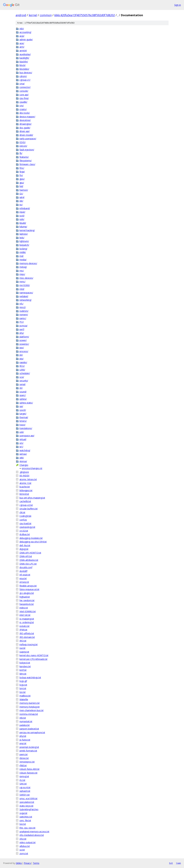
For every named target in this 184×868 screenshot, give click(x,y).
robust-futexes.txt (28, 773)
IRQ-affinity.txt (27, 633)
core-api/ (24, 95)
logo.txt (23, 685)
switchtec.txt (26, 817)
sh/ (21, 388)
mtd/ (22, 289)
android (21, 15)
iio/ (21, 205)
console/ (24, 91)
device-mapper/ (27, 117)
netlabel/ (24, 296)
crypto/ (23, 109)
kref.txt (23, 670)
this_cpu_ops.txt (27, 828)
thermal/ (24, 417)
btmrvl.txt (24, 494)
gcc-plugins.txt (27, 593)
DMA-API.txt (26, 556)
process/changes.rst (32, 468)
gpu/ (22, 183)
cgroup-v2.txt (26, 505)
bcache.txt (25, 487)
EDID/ (23, 142)
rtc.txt (22, 780)
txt (171, 863)
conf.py (23, 520)
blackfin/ (24, 62)
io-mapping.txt (27, 619)
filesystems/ (26, 161)
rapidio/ (23, 362)
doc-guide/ (25, 128)
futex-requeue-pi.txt (29, 589)
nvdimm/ (24, 311)
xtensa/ (23, 461)
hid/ (21, 186)
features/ (24, 157)
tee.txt (23, 824)
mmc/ (22, 282)
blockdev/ (24, 69)
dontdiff (23, 571)
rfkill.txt (23, 765)
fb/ (21, 153)
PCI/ (22, 322)
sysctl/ (23, 410)
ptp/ (22, 359)
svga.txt (23, 813)
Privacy (27, 863)
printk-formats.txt (28, 751)
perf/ (22, 329)
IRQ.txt (23, 641)
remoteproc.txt (27, 762)
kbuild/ (23, 223)
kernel (33, 15)
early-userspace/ (28, 139)
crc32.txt (24, 531)
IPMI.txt (23, 630)
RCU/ (22, 366)
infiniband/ (25, 208)
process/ (24, 351)
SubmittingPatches (29, 809)
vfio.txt (23, 839)
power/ (23, 340)
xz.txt (22, 850)
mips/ (22, 274)
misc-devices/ (26, 278)
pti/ (21, 355)
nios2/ (23, 307)
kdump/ (23, 227)
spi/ (21, 406)
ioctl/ (22, 216)
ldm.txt (23, 674)
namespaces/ (26, 293)
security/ (24, 381)
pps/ (22, 348)
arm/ (22, 47)
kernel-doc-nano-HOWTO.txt (34, 655)
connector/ (25, 87)
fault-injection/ (27, 150)
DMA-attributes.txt (29, 560)
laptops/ (24, 234)
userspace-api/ (27, 436)
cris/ (22, 106)
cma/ (22, 84)
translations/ (26, 428)
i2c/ (21, 194)
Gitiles (19, 863)
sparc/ (23, 395)
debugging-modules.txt (31, 538)
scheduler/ (25, 373)
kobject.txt (25, 663)
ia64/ (22, 197)
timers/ (23, 421)
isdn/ (22, 219)
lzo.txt (23, 692)
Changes (24, 465)
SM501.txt (25, 795)
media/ (23, 260)
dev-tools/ (25, 113)
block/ (23, 65)
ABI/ (22, 29)
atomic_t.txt (25, 483)
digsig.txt (24, 549)
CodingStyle (25, 516)
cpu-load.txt (25, 523)
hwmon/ (24, 190)
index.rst (24, 608)
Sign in (178, 5)
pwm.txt (24, 754)
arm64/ (23, 51)
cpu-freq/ (24, 98)
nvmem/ (24, 315)
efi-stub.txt (25, 575)
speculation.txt (27, 802)
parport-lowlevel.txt (29, 729)
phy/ (22, 333)
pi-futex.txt (25, 740)
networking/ (26, 300)
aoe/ (22, 43)
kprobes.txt (25, 666)
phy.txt (23, 736)
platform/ (24, 337)
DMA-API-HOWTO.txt (30, 553)
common (46, 15)
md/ (22, 256)
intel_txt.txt (25, 615)
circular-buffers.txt (29, 509)
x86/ (22, 458)
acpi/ (22, 36)
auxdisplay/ (25, 54)
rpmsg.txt (24, 776)
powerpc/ (24, 344)
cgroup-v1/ (25, 80)
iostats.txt (25, 626)
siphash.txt (25, 791)
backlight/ (24, 58)
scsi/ (22, 377)
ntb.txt (23, 718)
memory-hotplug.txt (30, 707)
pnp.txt (23, 743)
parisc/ (23, 318)
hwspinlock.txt (27, 604)
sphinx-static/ (26, 403)
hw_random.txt (27, 600)
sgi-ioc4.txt (25, 787)
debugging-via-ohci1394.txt (33, 542)
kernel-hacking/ (27, 230)
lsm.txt (23, 688)
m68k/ (23, 252)
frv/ (21, 175)
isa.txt (22, 648)
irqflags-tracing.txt (29, 644)
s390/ (22, 370)
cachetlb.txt (25, 501)
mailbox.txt (25, 696)
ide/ (21, 201)
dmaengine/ (26, 124)
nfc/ (21, 304)
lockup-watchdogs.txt (30, 677)
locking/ (23, 249)
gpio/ (22, 179)
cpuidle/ (23, 102)
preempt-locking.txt (29, 747)
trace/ (22, 425)
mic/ (22, 271)
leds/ (22, 238)
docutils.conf (26, 567)
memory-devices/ (28, 263)
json (178, 863)
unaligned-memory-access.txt (34, 831)
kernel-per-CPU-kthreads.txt (33, 659)
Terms (36, 863)
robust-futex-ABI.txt (29, 769)
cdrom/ (23, 76)
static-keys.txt (26, 806)
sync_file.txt (25, 820)
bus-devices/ (26, 73)
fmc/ (22, 168)
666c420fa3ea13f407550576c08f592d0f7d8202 (85, 15)
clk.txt (22, 512)
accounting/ (25, 32)
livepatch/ (24, 245)
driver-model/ (26, 135)
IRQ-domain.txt (27, 637)
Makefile (24, 699)
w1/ (21, 447)
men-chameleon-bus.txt (32, 710)
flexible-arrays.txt (28, 586)
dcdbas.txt (25, 534)
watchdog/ (25, 450)
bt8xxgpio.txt (26, 490)
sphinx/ (23, 399)
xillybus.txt (25, 846)
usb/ (22, 432)
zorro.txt (24, 853)
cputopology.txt (27, 527)
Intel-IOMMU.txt (28, 611)
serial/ (23, 384)
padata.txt (25, 725)
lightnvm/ (24, 241)
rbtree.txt (24, 758)
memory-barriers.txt (30, 703)
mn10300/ (25, 285)
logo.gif (23, 681)
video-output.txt (28, 842)
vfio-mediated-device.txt (32, 835)
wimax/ (23, 454)
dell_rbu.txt (25, 545)
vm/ (21, 443)
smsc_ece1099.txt (28, 798)
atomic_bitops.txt (28, 479)
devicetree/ (25, 120)
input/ (22, 212)
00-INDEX (24, 476)
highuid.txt (25, 597)
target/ (23, 414)
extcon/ (23, 146)
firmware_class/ (27, 164)
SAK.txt (23, 784)
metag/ (23, 267)
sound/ (23, 392)
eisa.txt (23, 578)
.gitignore (24, 472)
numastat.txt (26, 721)
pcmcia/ (23, 326)
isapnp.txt (24, 652)
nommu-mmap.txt (29, 714)
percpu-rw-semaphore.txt (32, 732)
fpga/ (22, 172)
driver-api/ (25, 131)
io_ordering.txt (27, 622)
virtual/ (23, 439)
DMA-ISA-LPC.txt (28, 564)
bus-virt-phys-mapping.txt (32, 498)
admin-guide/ (26, 39)
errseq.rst (24, 582)
